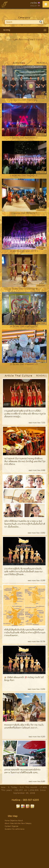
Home (7, 821)
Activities (18, 823)
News (23, 823)
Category (24, 18)
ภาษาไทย (34, 3)
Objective (14, 821)
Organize (15, 826)
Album (7, 823)
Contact (8, 826)
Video (12, 823)
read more (33, 423)
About (20, 821)
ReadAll (42, 63)
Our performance (18, 829)
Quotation (9, 829)
